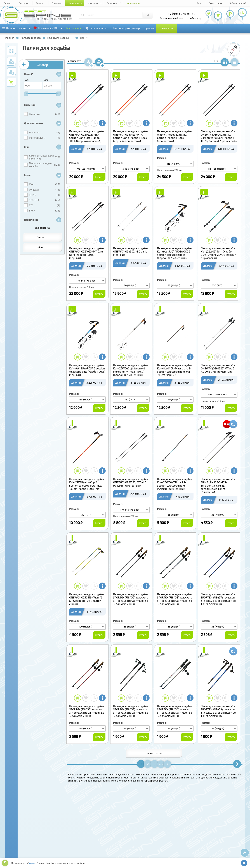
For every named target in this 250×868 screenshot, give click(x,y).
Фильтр (42, 65)
